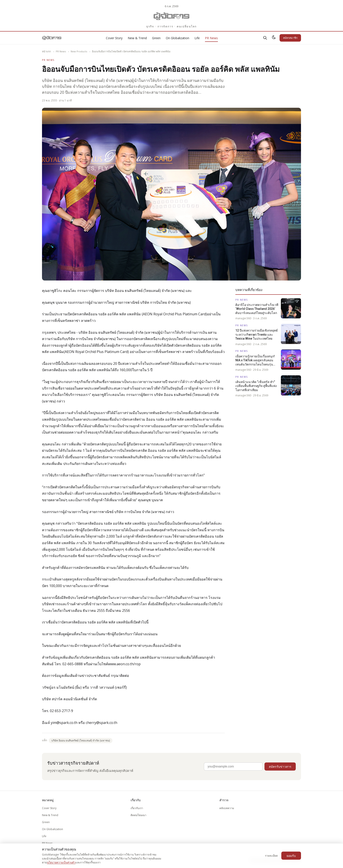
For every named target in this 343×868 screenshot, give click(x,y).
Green (156, 38)
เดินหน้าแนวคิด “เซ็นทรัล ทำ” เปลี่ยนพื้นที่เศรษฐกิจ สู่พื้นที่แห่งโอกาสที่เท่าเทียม (256, 386)
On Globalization (178, 38)
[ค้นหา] (265, 38)
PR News (211, 38)
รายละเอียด (271, 856)
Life (197, 38)
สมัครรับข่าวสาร (280, 767)
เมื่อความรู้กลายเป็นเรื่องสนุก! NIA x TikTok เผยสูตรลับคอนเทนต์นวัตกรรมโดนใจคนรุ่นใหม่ (255, 360)
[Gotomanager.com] (172, 16)
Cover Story (114, 38)
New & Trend (137, 38)
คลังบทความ (227, 808)
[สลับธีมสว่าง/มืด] (274, 38)
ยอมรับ (291, 856)
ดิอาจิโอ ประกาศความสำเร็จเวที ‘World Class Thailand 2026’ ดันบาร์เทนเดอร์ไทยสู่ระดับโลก (257, 309)
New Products (79, 51)
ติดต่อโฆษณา (138, 815)
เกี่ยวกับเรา (137, 808)
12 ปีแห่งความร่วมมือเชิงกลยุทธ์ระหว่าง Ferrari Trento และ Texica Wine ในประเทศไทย (257, 334)
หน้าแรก (46, 51)
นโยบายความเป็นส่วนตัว (61, 862)
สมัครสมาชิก (290, 38)
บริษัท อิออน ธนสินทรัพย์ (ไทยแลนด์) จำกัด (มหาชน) (81, 740)
